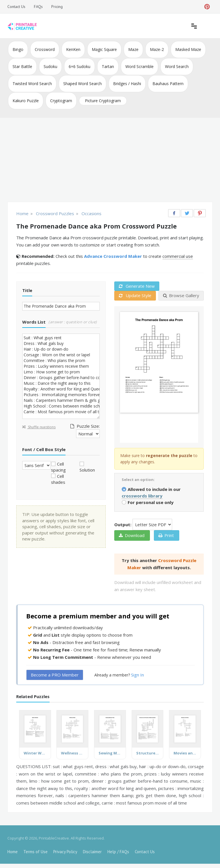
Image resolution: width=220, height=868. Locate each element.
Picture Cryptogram (103, 101)
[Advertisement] (110, 161)
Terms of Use (35, 852)
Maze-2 (157, 49)
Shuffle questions (39, 427)
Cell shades (58, 479)
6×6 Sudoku (80, 66)
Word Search (177, 66)
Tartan (108, 66)
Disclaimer (92, 852)
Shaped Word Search (82, 84)
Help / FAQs (118, 852)
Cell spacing (58, 467)
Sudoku (50, 66)
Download (132, 535)
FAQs (38, 7)
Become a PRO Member (55, 675)
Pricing (57, 7)
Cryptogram (61, 101)
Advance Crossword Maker (113, 256)
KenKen (73, 49)
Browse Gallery (181, 295)
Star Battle (22, 66)
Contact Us (16, 7)
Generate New (137, 286)
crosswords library (142, 496)
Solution (87, 470)
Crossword (45, 49)
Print (166, 535)
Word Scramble (139, 66)
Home (13, 852)
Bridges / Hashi (127, 84)
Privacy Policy (65, 852)
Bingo (18, 49)
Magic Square (104, 49)
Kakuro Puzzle (26, 101)
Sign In (137, 675)
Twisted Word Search (32, 84)
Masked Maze (188, 49)
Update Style (135, 295)
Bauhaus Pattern (168, 84)
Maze (133, 49)
